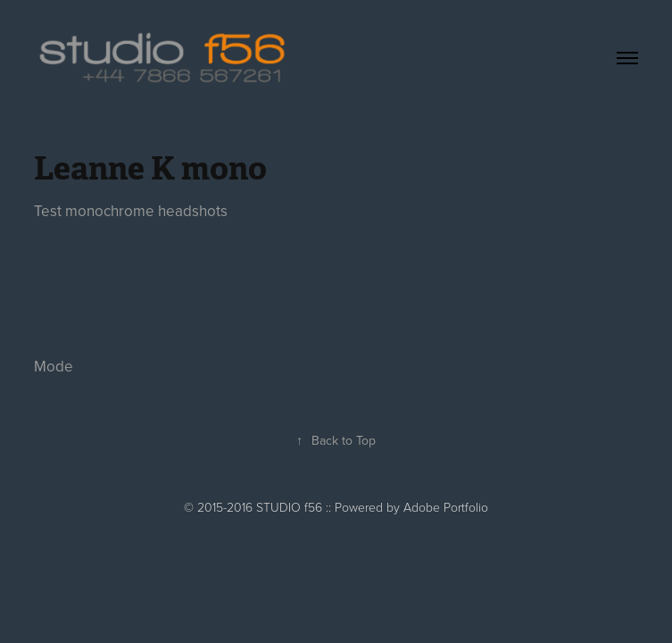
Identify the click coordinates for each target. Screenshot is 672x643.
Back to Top (336, 440)
